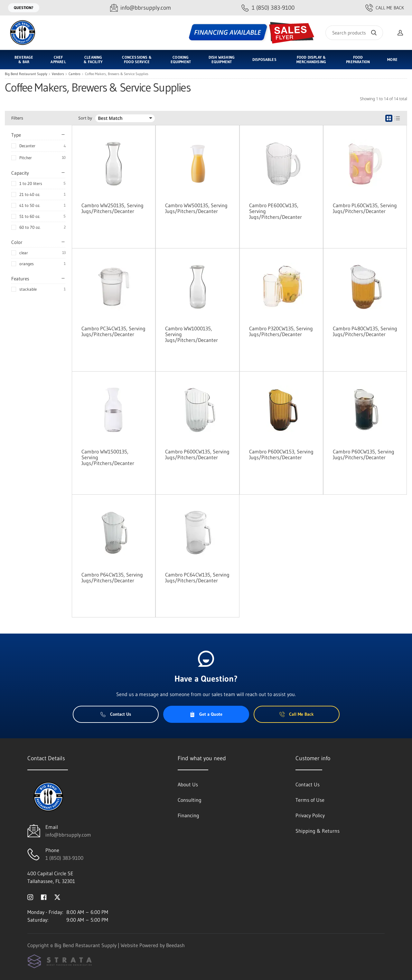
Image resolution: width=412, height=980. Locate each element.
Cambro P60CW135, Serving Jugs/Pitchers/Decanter (364, 454)
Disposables (264, 59)
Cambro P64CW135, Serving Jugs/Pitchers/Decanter (112, 577)
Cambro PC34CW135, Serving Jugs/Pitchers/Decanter (113, 331)
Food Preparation (358, 59)
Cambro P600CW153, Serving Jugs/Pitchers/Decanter (281, 454)
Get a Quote (206, 714)
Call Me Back (385, 8)
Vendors (58, 74)
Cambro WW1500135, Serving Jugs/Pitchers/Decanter (108, 457)
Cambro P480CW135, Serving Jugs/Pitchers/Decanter (365, 331)
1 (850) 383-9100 (64, 858)
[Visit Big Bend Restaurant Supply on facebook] (44, 897)
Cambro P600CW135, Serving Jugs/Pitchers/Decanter (197, 454)
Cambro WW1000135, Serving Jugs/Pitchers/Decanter (192, 334)
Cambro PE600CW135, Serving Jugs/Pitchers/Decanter (276, 211)
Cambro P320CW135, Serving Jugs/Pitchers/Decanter (281, 331)
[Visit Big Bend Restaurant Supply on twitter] (57, 897)
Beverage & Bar (24, 59)
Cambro (75, 74)
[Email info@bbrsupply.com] (140, 8)
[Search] (354, 33)
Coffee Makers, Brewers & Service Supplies (117, 74)
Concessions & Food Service (137, 59)
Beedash (175, 945)
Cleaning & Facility (93, 59)
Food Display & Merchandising (311, 59)
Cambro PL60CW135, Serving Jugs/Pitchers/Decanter (365, 208)
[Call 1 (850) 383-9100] (268, 8)
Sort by (85, 118)
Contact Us (116, 714)
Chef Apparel (58, 59)
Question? (24, 8)
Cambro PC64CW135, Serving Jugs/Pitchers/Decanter (197, 577)
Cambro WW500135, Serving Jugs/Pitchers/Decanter (196, 208)
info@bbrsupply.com (68, 835)
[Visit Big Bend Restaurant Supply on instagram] (30, 897)
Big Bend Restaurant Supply (26, 74)
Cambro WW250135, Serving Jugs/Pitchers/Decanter (112, 208)
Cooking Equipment (181, 59)
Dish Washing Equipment (222, 59)
